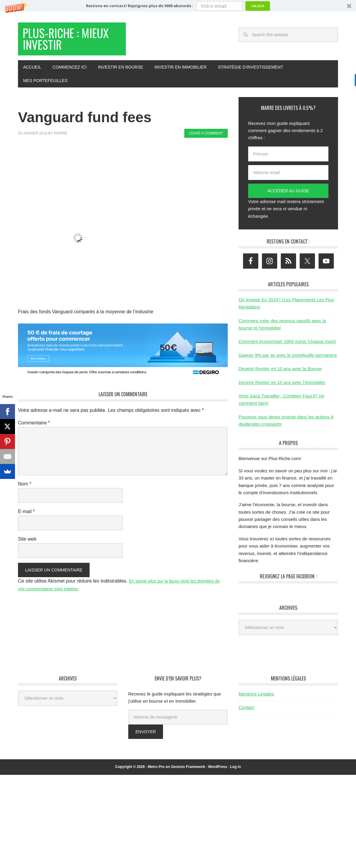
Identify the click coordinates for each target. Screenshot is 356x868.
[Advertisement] (127, 164)
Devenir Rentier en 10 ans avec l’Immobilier (282, 387)
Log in (236, 772)
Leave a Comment (206, 138)
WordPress (218, 772)
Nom (25, 488)
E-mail (26, 516)
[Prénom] (288, 158)
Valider (258, 6)
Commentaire (34, 427)
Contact (246, 712)
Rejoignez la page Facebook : (288, 581)
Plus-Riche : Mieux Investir (65, 41)
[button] (178, 6)
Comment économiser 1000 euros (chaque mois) (287, 346)
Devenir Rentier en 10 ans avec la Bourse (280, 373)
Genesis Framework (188, 772)
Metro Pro (156, 772)
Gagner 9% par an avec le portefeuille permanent (288, 360)
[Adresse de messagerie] (178, 722)
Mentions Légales (256, 698)
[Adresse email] (288, 177)
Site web (27, 543)
